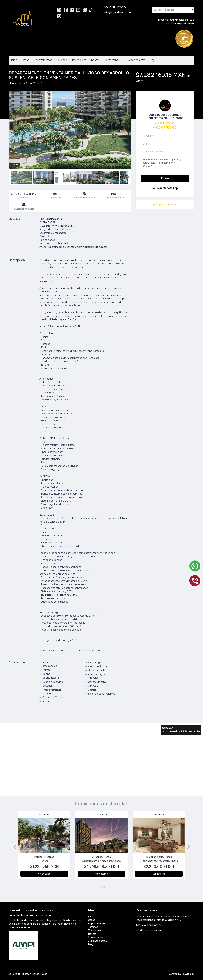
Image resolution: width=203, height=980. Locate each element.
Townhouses (79, 60)
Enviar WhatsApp (165, 188)
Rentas (95, 60)
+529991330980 (166, 128)
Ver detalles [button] (44, 874)
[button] (13, 847)
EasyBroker (188, 974)
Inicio (14, 60)
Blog (152, 60)
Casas (26, 60)
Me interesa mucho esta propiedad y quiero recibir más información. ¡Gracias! (165, 165)
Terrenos (62, 60)
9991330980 (166, 123)
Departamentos (43, 60)
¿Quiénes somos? (135, 60)
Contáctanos (112, 60)
